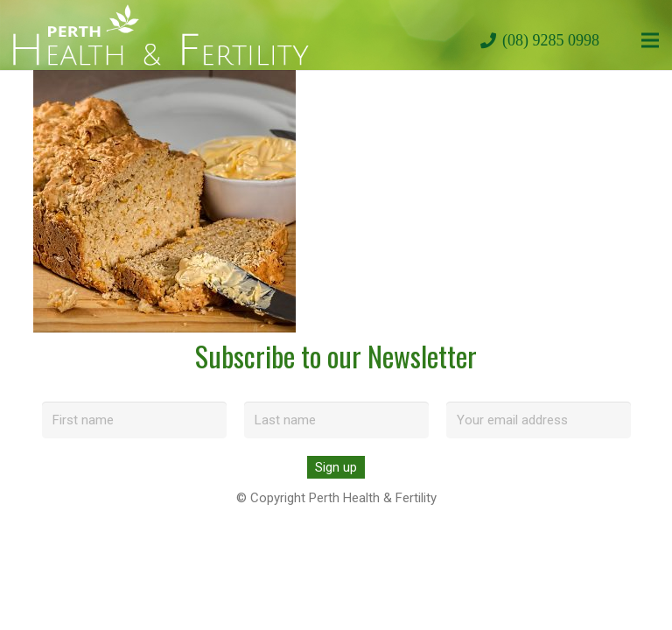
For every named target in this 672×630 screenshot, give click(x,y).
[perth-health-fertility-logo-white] (161, 35)
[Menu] (650, 40)
